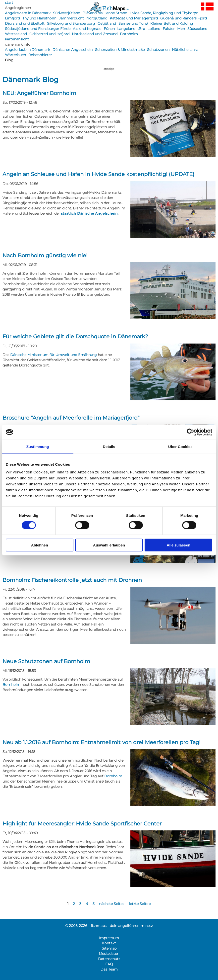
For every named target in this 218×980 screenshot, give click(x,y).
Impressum (109, 938)
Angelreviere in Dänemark (28, 13)
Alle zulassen (179, 545)
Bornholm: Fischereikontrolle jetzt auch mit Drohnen (72, 580)
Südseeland (197, 29)
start (9, 2)
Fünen (109, 29)
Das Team (109, 969)
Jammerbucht (71, 18)
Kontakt (109, 943)
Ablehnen (40, 545)
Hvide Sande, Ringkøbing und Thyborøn (164, 13)
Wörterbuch (15, 55)
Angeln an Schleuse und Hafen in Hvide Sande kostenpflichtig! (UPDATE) (98, 174)
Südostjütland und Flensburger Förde (38, 29)
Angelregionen (18, 8)
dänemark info (18, 44)
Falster (169, 29)
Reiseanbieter (40, 55)
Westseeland (16, 34)
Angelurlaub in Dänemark (27, 50)
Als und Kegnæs (87, 29)
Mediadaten (109, 954)
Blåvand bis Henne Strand (105, 13)
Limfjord (12, 18)
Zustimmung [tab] (38, 446)
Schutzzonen (158, 50)
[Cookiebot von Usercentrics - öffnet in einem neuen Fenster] (191, 432)
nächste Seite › (112, 904)
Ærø (141, 29)
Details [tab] (109, 446)
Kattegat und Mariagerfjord (134, 18)
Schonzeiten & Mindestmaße (120, 50)
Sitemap (109, 948)
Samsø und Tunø (133, 23)
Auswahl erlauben (109, 545)
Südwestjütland (67, 13)
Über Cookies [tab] (180, 446)
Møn (181, 29)
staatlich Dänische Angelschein (89, 213)
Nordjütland (97, 18)
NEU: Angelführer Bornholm (39, 93)
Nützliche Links (185, 50)
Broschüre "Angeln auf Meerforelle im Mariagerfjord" (71, 418)
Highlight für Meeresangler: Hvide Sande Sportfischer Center (82, 824)
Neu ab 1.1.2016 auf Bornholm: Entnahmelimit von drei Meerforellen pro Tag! (101, 742)
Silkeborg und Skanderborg (71, 23)
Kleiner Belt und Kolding (172, 23)
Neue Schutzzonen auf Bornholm (46, 661)
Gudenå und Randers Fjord (184, 18)
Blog (9, 60)
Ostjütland (107, 23)
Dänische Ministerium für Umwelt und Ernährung (54, 355)
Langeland (126, 29)
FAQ (109, 964)
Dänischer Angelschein (73, 50)
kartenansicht (17, 39)
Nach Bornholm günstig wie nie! (45, 255)
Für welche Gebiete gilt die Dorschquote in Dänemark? (75, 336)
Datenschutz (109, 959)
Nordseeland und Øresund (95, 34)
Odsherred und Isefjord (49, 34)
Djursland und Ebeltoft (25, 23)
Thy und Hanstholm (39, 18)
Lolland (154, 29)
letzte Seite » (140, 904)
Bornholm (129, 34)
